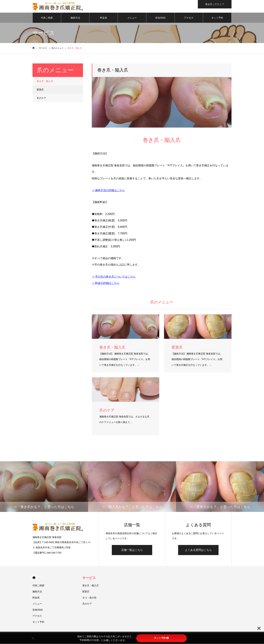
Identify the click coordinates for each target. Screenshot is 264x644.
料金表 (104, 19)
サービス (89, 579)
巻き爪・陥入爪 (45, 82)
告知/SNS (160, 19)
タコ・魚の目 (89, 598)
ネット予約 (217, 19)
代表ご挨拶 (47, 19)
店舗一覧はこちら (132, 551)
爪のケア (41, 99)
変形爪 (40, 90)
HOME (34, 578)
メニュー (132, 19)
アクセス (189, 19)
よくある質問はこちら (198, 551)
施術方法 (75, 19)
